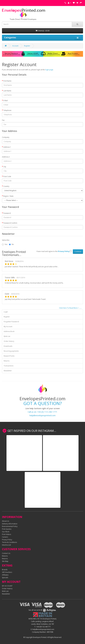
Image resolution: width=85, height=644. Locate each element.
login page (49, 70)
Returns (7, 361)
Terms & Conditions (9, 542)
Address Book (9, 331)
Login (6, 312)
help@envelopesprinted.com (42, 415)
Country (6, 186)
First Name (7, 81)
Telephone (7, 110)
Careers (5, 537)
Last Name (7, 91)
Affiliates (5, 575)
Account (15, 46)
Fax (3, 120)
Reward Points (9, 356)
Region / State (8, 196)
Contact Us (6, 553)
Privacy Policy (7, 540)
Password (7, 213)
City (5, 167)
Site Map (5, 561)
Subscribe (6, 240)
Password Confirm (10, 223)
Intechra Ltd (6, 545)
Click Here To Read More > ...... (70, 308)
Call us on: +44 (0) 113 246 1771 (42, 412)
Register (27, 46)
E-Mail (5, 101)
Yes (5, 244)
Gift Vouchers (7, 572)
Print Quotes (7, 529)
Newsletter (8, 371)
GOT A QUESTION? (43, 403)
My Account (8, 327)
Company (6, 137)
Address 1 (7, 147)
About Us (5, 521)
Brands (5, 570)
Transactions (9, 366)
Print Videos (6, 534)
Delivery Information (10, 524)
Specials (5, 578)
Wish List (7, 336)
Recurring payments (11, 351)
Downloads (8, 346)
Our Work (6, 532)
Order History (9, 341)
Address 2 (6, 157)
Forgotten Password (11, 322)
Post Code (7, 176)
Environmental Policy (10, 526)
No (11, 244)
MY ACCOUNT (7, 586)
